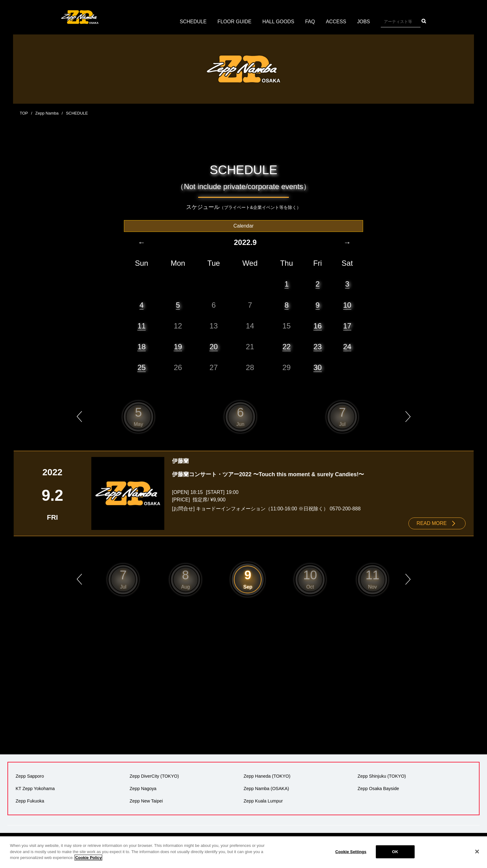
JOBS (364, 22)
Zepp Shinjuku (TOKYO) (382, 776)
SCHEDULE (193, 22)
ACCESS (336, 22)
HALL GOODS (278, 22)
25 (141, 367)
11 (141, 325)
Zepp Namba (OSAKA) (266, 788)
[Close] (477, 852)
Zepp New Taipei (146, 801)
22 (287, 346)
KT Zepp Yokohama (35, 788)
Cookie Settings (351, 852)
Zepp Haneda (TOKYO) (267, 776)
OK (395, 852)
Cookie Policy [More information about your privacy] (88, 858)
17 (347, 325)
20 (214, 346)
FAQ (310, 22)
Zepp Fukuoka (30, 801)
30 (318, 367)
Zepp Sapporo (30, 776)
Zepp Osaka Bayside (378, 788)
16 (318, 325)
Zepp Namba (47, 113)
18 (141, 346)
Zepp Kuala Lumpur (263, 801)
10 (347, 305)
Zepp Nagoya (143, 788)
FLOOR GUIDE (234, 22)
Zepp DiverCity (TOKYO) (154, 776)
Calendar (244, 226)
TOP (24, 113)
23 (318, 346)
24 (347, 346)
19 (178, 346)
